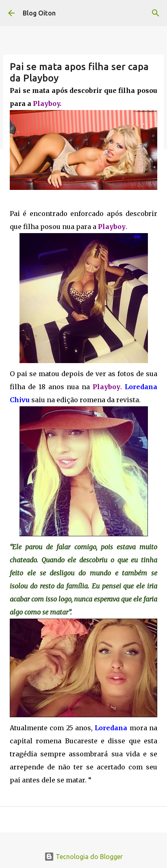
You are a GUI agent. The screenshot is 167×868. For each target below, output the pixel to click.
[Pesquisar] (156, 13)
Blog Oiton (39, 13)
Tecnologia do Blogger (83, 857)
